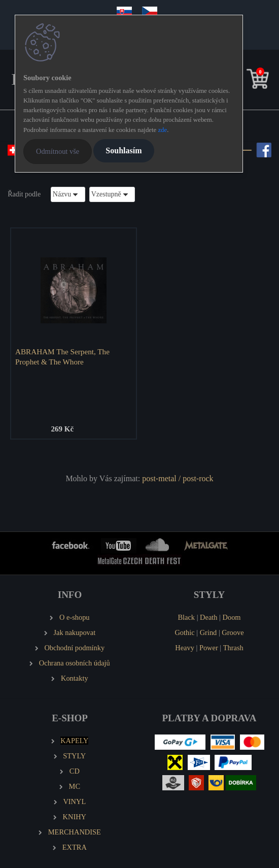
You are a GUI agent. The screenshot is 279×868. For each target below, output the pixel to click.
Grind (208, 632)
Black (186, 617)
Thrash (233, 648)
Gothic (184, 632)
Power (209, 648)
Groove (233, 632)
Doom (232, 617)
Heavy (185, 648)
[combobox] (68, 194)
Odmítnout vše (58, 151)
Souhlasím (124, 151)
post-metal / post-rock (178, 478)
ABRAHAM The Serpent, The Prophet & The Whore (62, 357)
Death (208, 617)
